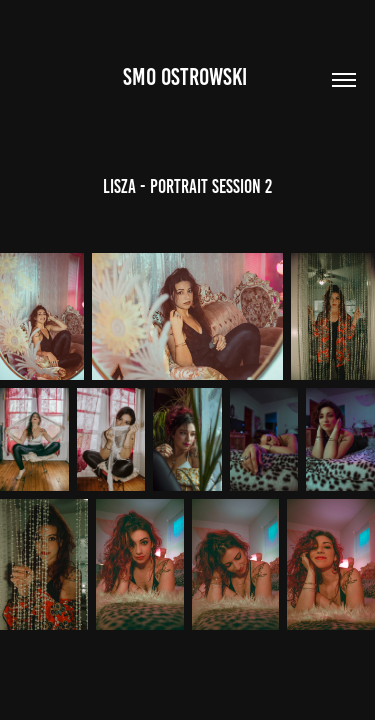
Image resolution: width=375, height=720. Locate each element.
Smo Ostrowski (187, 77)
